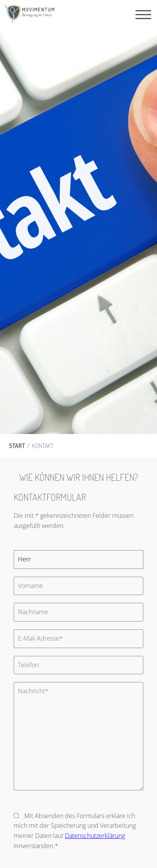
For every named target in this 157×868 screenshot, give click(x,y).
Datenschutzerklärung (95, 836)
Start (17, 446)
